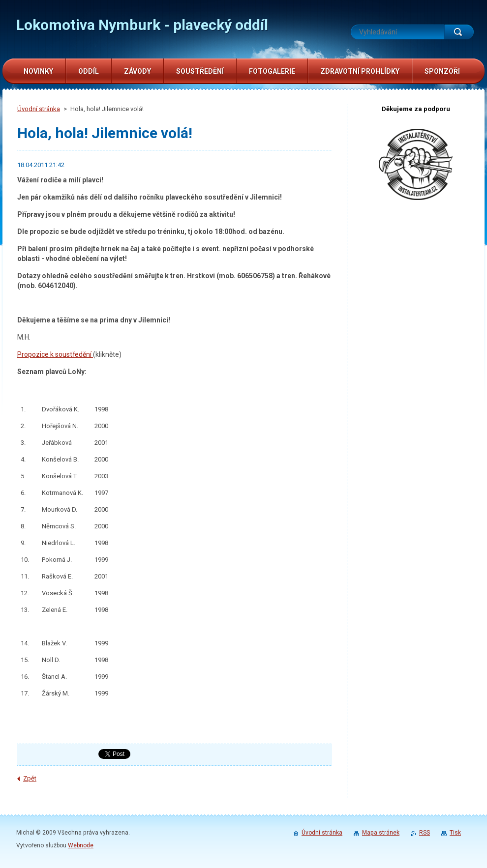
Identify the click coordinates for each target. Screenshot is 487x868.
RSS (425, 833)
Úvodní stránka (39, 109)
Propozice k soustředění (55, 354)
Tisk (455, 833)
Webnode (81, 845)
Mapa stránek (381, 833)
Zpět (30, 778)
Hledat (459, 32)
